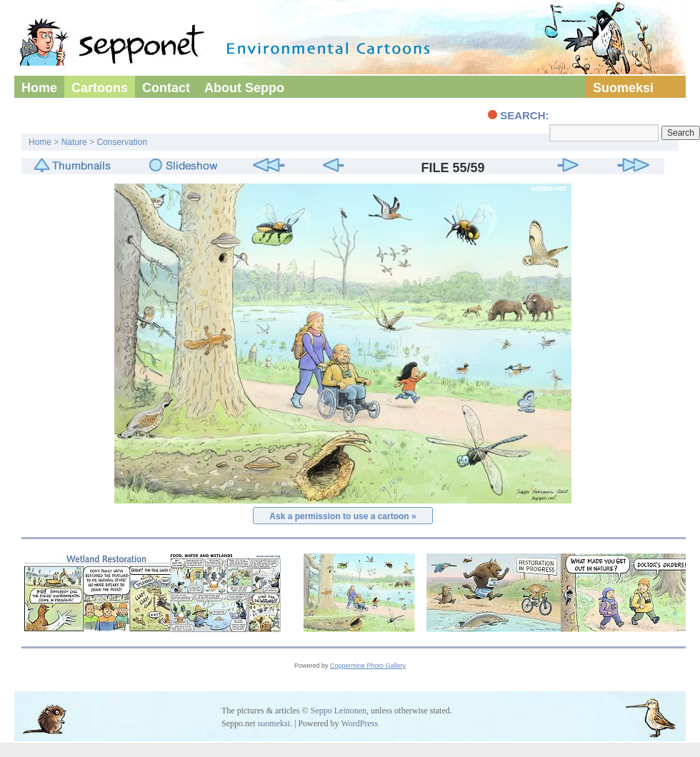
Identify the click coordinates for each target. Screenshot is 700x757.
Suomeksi (623, 88)
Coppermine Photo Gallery (368, 666)
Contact (166, 88)
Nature (74, 142)
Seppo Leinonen (339, 711)
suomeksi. (275, 723)
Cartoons (100, 88)
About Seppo (244, 88)
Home (39, 88)
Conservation (122, 142)
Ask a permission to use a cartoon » (342, 516)
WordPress (359, 723)
